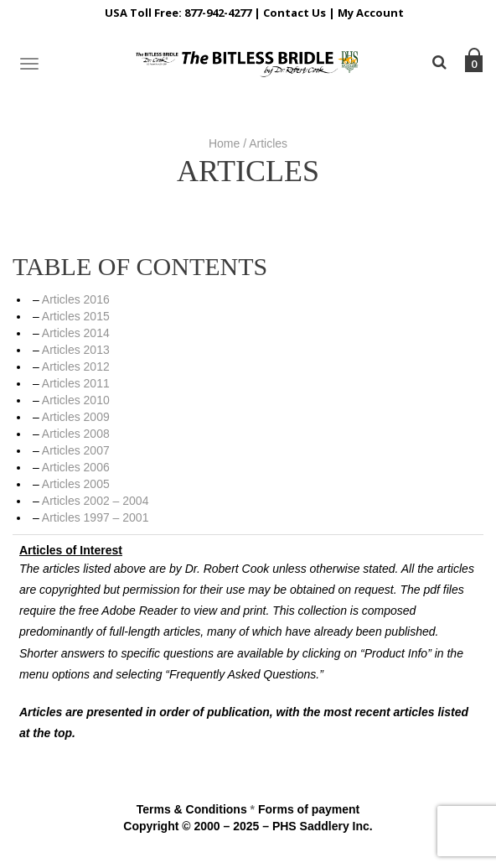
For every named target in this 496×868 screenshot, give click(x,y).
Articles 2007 (76, 450)
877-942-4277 (218, 13)
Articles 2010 (76, 400)
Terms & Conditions (192, 809)
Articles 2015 (76, 316)
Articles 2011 (76, 383)
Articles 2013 (76, 350)
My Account (371, 13)
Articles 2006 (76, 467)
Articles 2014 (76, 333)
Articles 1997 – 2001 (96, 517)
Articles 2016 (76, 299)
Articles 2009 (76, 417)
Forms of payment (309, 809)
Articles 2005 (76, 484)
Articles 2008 (76, 434)
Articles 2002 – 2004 (96, 501)
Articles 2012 (76, 366)
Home (224, 143)
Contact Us (294, 13)
